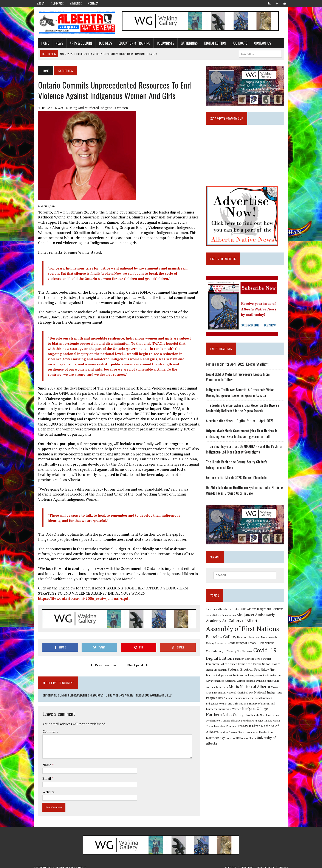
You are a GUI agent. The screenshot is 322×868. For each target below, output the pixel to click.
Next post (136, 661)
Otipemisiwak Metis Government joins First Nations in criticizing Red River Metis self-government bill (243, 437)
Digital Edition (211, 44)
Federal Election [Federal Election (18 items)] (229, 675)
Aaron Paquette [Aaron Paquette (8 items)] (216, 614)
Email (43, 774)
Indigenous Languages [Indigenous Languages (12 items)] (226, 680)
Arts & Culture (77, 44)
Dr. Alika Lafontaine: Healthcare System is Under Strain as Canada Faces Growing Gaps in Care (246, 494)
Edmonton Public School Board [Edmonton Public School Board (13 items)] (247, 669)
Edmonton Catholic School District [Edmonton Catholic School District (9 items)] (254, 664)
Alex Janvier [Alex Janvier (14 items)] (247, 620)
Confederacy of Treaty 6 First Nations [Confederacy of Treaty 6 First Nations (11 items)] (252, 648)
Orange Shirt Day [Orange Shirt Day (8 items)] (253, 720)
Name (43, 761)
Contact (93, 3)
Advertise (76, 3)
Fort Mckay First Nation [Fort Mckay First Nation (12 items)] (258, 675)
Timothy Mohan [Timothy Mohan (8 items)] (216, 726)
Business (101, 44)
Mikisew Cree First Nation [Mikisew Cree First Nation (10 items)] (264, 692)
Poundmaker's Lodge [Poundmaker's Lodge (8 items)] (273, 720)
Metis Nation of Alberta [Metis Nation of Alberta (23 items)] (228, 692)
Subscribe (57, 3)
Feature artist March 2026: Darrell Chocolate (238, 481)
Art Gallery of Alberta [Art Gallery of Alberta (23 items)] (242, 626)
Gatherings (185, 44)
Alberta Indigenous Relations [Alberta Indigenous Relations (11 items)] (267, 614)
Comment (46, 728)
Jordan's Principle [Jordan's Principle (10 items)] (238, 686)
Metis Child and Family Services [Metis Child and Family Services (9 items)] (267, 686)
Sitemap (283, 864)
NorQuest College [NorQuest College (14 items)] (220, 714)
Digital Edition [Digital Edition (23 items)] (221, 663)
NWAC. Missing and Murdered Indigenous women (87, 109)
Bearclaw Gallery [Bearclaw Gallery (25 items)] (223, 642)
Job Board (236, 44)
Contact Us (259, 44)
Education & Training (130, 44)
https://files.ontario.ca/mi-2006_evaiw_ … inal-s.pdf (80, 594)
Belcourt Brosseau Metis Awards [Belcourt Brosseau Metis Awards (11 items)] (259, 643)
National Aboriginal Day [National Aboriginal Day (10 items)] (221, 697)
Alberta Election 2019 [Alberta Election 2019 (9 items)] (236, 614)
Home (41, 44)
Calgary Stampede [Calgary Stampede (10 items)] (218, 648)
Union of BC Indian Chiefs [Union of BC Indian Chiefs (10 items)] (247, 738)
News (55, 44)
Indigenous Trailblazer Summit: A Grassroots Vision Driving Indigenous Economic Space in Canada (247, 396)
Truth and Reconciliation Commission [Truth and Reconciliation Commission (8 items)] (259, 732)
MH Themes (80, 864)
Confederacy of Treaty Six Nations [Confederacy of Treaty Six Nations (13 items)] (231, 656)
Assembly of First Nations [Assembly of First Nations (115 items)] (244, 634)
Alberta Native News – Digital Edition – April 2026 (241, 424)
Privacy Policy (266, 864)
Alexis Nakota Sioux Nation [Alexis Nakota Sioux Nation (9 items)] (222, 620)
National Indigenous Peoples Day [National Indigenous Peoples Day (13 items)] (258, 697)
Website (44, 788)
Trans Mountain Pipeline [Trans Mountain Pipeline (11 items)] (240, 726)
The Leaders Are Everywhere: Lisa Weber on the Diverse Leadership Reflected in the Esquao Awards (244, 412)
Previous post (102, 661)
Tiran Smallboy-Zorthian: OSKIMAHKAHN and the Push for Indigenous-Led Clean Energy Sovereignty (246, 453)
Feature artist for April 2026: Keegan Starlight (239, 368)
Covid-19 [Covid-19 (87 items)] (267, 655)
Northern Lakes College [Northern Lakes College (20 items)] (254, 714)
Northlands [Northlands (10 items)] (281, 714)
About (41, 3)
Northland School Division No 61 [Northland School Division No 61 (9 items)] (225, 720)
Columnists (161, 44)
